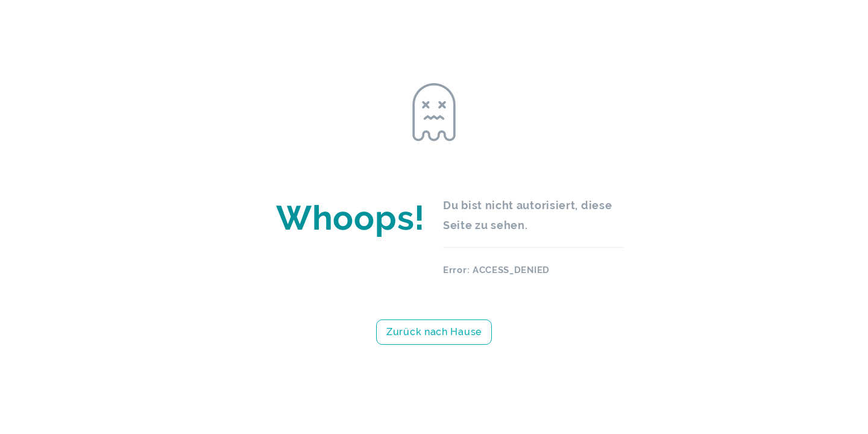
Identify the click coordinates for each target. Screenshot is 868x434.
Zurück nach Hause (434, 332)
